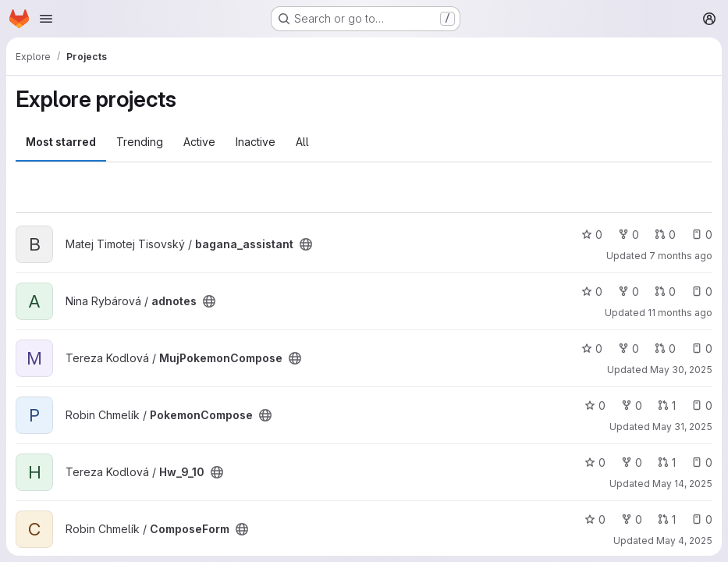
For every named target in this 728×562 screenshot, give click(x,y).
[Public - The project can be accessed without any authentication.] (306, 244)
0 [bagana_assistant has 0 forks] (629, 235)
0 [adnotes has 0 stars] (592, 292)
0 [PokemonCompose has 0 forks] (632, 405)
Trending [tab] (140, 142)
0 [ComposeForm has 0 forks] (632, 519)
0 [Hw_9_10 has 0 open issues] (702, 462)
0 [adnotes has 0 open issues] (702, 292)
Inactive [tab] (256, 142)
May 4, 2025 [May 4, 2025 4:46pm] (684, 541)
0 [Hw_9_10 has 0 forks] (632, 462)
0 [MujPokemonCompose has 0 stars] (592, 349)
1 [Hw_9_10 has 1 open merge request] (667, 462)
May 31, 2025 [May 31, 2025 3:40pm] (682, 427)
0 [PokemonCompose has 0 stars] (595, 405)
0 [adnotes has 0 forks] (629, 292)
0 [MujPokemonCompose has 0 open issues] (702, 349)
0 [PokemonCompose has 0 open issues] (702, 405)
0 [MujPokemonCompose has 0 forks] (629, 349)
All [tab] (302, 142)
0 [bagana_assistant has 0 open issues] (702, 235)
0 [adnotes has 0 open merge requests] (665, 292)
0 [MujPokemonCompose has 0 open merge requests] (665, 349)
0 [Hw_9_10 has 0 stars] (595, 462)
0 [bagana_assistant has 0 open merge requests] (665, 235)
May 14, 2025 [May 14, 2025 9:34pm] (682, 484)
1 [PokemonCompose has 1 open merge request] (667, 405)
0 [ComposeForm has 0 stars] (595, 519)
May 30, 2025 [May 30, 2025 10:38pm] (681, 370)
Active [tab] (199, 142)
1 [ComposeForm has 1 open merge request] (667, 519)
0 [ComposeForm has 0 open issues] (702, 519)
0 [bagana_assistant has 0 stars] (592, 235)
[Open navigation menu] (46, 19)
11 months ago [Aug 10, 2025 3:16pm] (680, 313)
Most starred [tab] (61, 142)
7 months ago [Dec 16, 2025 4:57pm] (681, 256)
